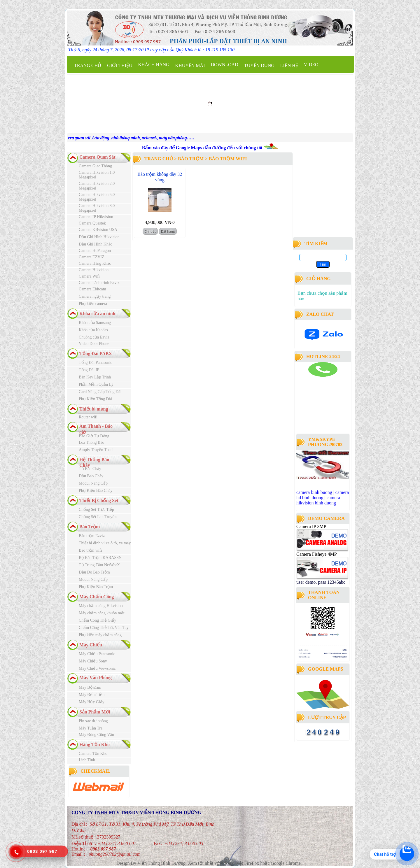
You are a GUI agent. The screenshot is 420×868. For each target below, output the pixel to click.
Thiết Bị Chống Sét (99, 500)
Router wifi (88, 417)
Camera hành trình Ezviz (99, 283)
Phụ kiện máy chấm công (100, 635)
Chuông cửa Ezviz (94, 337)
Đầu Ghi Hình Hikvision (99, 237)
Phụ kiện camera (93, 304)
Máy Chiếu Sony (93, 661)
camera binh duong (313, 379)
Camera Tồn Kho (93, 754)
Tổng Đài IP (89, 370)
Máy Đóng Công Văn (96, 735)
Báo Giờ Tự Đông (94, 436)
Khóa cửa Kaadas (93, 330)
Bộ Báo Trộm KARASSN (100, 558)
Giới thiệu (120, 65)
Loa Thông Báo (92, 442)
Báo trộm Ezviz (92, 536)
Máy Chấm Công (97, 597)
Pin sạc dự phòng (93, 721)
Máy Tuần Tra (91, 728)
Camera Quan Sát (97, 157)
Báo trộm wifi (90, 550)
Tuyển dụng (259, 65)
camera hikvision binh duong (318, 500)
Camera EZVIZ (91, 257)
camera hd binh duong (323, 495)
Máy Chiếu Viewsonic (97, 668)
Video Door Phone (94, 344)
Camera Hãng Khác (95, 263)
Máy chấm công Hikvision (101, 606)
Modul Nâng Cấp (93, 483)
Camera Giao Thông (95, 166)
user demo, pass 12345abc (321, 582)
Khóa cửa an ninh (97, 314)
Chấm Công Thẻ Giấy (97, 620)
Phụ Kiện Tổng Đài (95, 399)
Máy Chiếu (91, 645)
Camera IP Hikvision (96, 217)
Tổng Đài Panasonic (96, 363)
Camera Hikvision (94, 270)
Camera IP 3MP (311, 526)
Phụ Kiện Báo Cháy (96, 491)
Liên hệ (289, 65)
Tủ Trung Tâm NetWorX (99, 565)
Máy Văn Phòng (96, 677)
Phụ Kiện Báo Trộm (96, 587)
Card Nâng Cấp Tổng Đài (100, 392)
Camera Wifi (89, 276)
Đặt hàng (168, 231)
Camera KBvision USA (98, 230)
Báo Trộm (90, 527)
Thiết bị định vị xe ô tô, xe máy (105, 543)
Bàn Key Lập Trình (95, 377)
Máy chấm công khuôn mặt (102, 613)
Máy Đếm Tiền (92, 695)
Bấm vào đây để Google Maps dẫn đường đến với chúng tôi (203, 148)
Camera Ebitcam (92, 289)
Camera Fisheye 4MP (316, 554)
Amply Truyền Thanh (97, 450)
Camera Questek (92, 223)
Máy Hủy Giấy (92, 702)
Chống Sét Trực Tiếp (96, 510)
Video (311, 65)
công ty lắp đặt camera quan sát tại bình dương (321, 416)
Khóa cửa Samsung (95, 323)
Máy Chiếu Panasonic (97, 654)
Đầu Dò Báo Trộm (94, 572)
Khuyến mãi (190, 65)
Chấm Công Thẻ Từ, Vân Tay (104, 628)
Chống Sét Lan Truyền (98, 517)
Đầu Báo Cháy (91, 476)
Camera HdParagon (95, 251)
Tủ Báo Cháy (90, 469)
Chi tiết (150, 231)
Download (224, 65)
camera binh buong (314, 492)
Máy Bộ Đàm (90, 687)
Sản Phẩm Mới (95, 712)
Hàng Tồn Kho (94, 745)
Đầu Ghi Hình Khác (95, 244)
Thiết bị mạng (94, 409)
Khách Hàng (154, 65)
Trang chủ (88, 65)
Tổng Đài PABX (96, 354)
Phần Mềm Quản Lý (96, 384)
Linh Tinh (87, 760)
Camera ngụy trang (95, 296)
